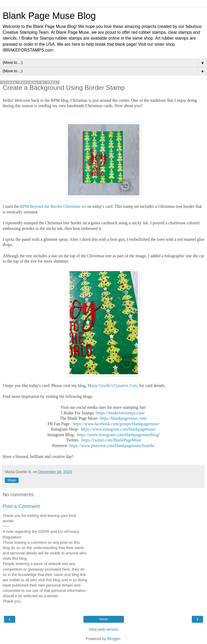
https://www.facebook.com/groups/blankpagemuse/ (116, 424)
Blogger (114, 639)
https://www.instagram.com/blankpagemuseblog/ (118, 435)
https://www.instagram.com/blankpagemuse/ (119, 429)
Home (103, 619)
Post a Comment (21, 506)
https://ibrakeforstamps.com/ (121, 413)
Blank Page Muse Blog (49, 16)
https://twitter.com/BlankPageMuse (111, 440)
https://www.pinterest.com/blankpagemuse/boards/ (112, 446)
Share (12, 480)
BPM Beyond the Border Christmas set (53, 206)
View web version (104, 629)
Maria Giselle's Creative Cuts (112, 386)
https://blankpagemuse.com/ (123, 418)
